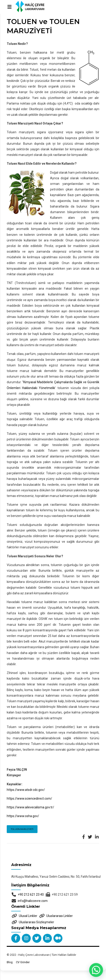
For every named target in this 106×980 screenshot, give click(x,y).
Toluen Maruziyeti (22, 829)
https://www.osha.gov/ (23, 816)
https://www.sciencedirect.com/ (29, 798)
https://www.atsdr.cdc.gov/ (26, 790)
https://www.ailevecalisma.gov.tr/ (30, 807)
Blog (10, 962)
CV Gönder (23, 962)
